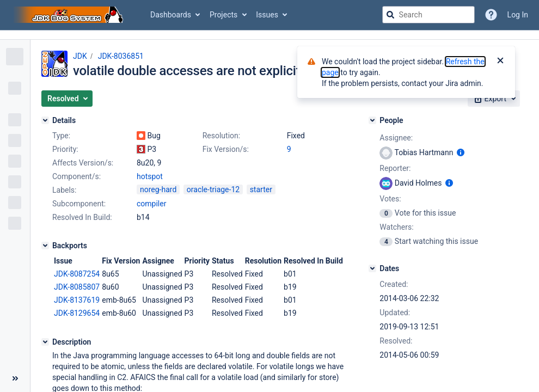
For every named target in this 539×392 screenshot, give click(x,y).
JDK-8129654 (77, 313)
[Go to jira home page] (70, 15)
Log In (518, 15)
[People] (372, 120)
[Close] (500, 62)
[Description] (45, 342)
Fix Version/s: (226, 149)
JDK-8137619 (77, 300)
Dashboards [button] (171, 15)
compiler (151, 204)
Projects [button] (223, 15)
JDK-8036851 (121, 56)
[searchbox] (428, 15)
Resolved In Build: (82, 217)
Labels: (64, 190)
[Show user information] (461, 152)
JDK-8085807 (77, 287)
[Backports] (45, 246)
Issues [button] (267, 15)
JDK (80, 56)
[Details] (45, 120)
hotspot (150, 176)
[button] (67, 99)
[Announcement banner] (269, 35)
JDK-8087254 (77, 274)
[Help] (491, 15)
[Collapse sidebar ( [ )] (15, 378)
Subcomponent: (79, 204)
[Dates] (372, 268)
